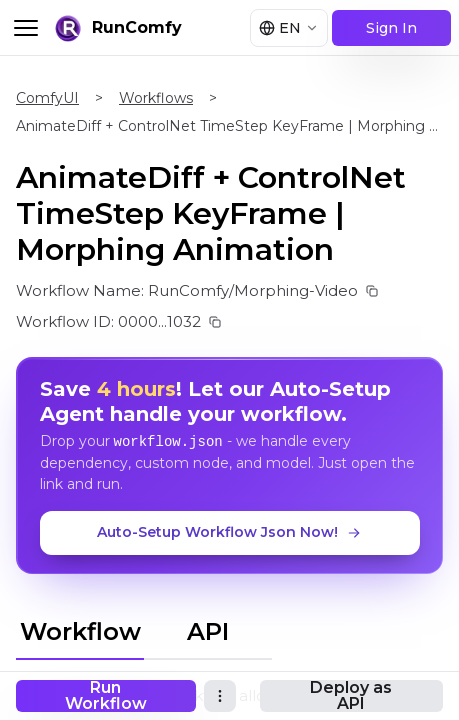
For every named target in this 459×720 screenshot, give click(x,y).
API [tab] (208, 631)
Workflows (156, 98)
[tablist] (144, 629)
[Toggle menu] (26, 28)
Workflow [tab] (80, 631)
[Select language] (289, 28)
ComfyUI (47, 98)
